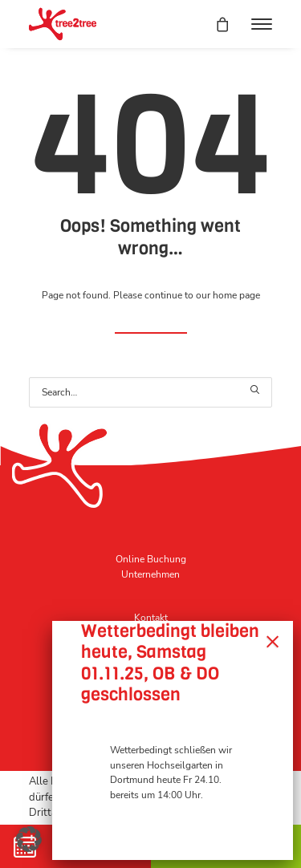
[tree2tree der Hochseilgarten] (63, 24)
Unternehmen (150, 574)
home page (236, 295)
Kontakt (151, 618)
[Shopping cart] (215, 24)
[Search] (150, 392)
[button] (262, 24)
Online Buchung (151, 559)
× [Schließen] (273, 641)
